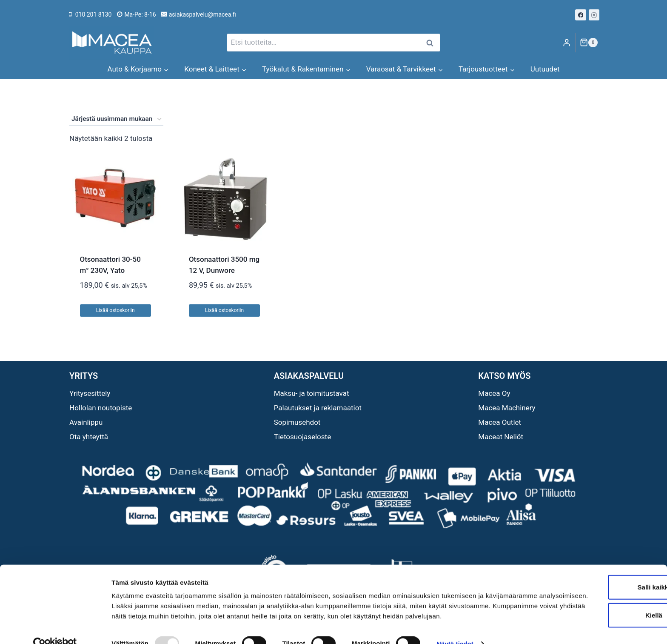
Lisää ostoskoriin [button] (115, 310)
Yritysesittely (90, 393)
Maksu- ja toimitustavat (312, 393)
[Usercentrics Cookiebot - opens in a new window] (55, 627)
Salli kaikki (596, 560)
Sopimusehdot (297, 422)
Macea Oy (494, 393)
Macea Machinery (507, 408)
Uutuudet (545, 69)
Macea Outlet (500, 422)
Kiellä (596, 588)
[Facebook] (581, 15)
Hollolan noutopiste (101, 408)
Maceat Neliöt (501, 437)
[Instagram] (594, 15)
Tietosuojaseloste (303, 437)
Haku (432, 43)
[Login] (567, 43)
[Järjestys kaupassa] (116, 119)
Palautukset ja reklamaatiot (318, 408)
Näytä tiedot (455, 627)
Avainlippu (86, 422)
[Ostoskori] (589, 43)
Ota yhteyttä (89, 437)
